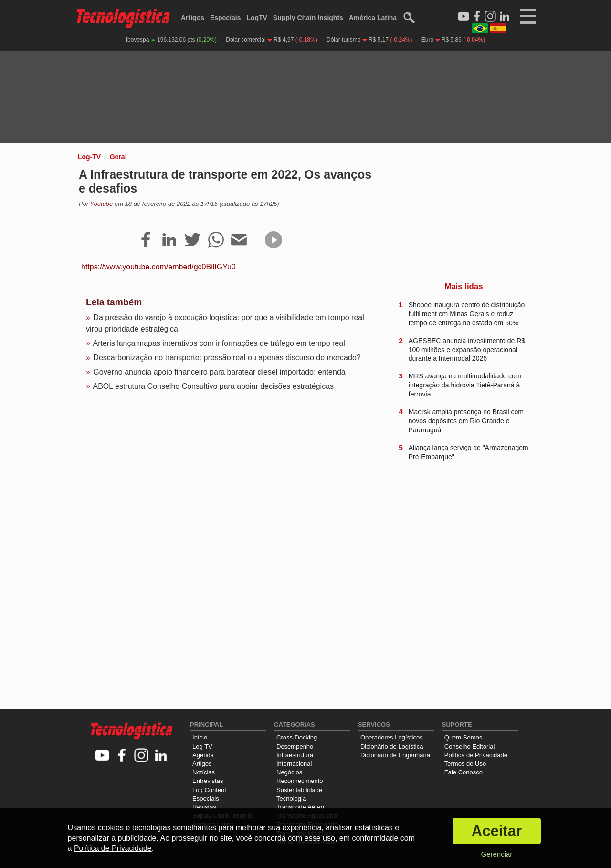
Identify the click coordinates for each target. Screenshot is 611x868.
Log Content (209, 790)
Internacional (294, 764)
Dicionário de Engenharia (395, 755)
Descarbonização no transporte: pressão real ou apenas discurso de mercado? (227, 358)
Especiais (226, 18)
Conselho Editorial (470, 746)
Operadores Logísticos (392, 737)
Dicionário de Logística (392, 746)
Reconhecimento (300, 781)
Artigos (193, 18)
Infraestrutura (295, 755)
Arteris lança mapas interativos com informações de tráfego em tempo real (219, 343)
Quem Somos (463, 737)
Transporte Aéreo (300, 807)
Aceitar (497, 831)
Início (200, 737)
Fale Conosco (464, 772)
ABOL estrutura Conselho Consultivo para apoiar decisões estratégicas (213, 386)
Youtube (102, 204)
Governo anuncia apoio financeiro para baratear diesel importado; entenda (219, 372)
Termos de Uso (465, 764)
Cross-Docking (297, 737)
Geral (118, 157)
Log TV (202, 746)
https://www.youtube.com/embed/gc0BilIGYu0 (158, 267)
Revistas (204, 807)
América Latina (373, 18)
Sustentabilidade (299, 790)
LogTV (257, 18)
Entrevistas (208, 781)
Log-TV (89, 157)
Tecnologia (291, 798)
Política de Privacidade (476, 755)
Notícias (204, 772)
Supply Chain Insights (308, 18)
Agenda (203, 755)
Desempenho (295, 746)
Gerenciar (496, 854)
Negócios (289, 772)
